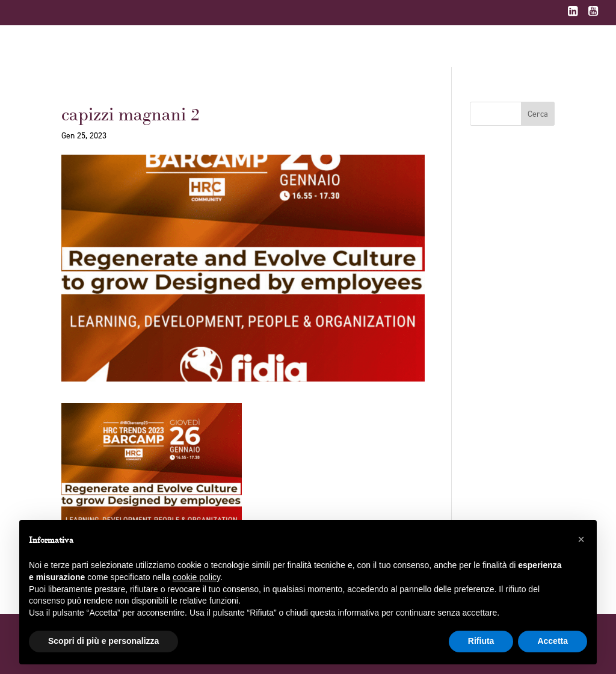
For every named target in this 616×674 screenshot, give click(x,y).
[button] (581, 539)
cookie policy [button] (196, 577)
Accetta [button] (553, 641)
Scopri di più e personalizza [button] (103, 641)
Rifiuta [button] (481, 641)
